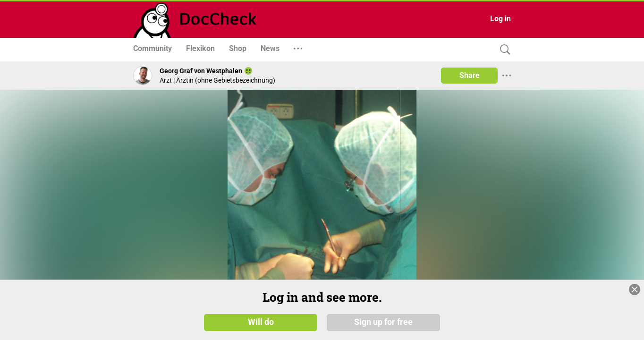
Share (470, 75)
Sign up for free (383, 322)
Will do (261, 322)
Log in (500, 19)
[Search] (503, 50)
